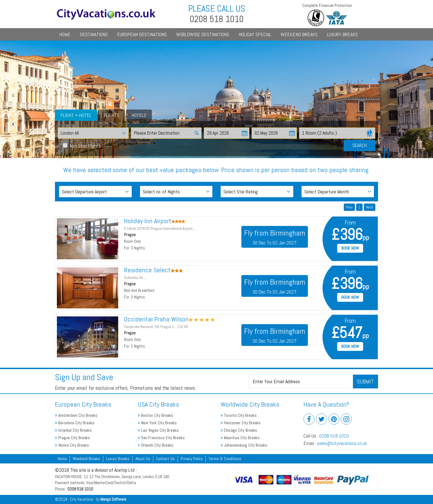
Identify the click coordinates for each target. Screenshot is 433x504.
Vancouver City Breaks (241, 423)
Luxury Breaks (342, 34)
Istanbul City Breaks (73, 430)
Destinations (94, 34)
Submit (365, 382)
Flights (111, 115)
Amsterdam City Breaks (76, 415)
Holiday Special (255, 34)
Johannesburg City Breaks (244, 445)
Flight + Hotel (76, 115)
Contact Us (165, 459)
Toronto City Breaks (239, 415)
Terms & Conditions (225, 459)
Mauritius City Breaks (240, 438)
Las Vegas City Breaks (158, 430)
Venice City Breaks (72, 445)
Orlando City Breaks (156, 445)
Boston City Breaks (155, 415)
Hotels (139, 115)
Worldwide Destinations (203, 34)
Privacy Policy (192, 459)
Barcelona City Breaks (75, 423)
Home (65, 34)
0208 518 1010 (334, 436)
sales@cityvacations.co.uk (342, 443)
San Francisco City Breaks (161, 438)
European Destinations (142, 34)
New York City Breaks (157, 423)
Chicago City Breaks (239, 430)
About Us (143, 459)
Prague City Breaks (72, 438)
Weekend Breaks (299, 34)
